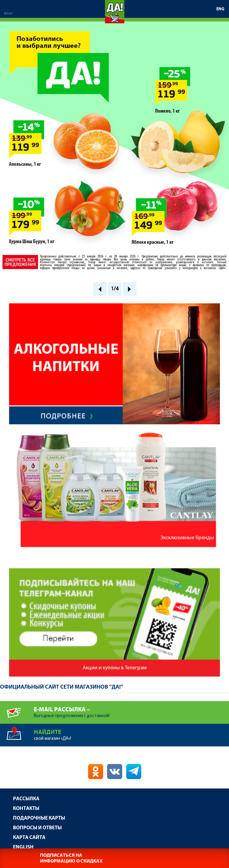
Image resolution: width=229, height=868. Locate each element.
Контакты (26, 809)
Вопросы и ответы (37, 828)
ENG (220, 9)
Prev (100, 289)
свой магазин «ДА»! (131, 732)
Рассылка (26, 799)
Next (130, 289)
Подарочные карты (39, 818)
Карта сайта (29, 838)
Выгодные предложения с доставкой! (131, 710)
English (23, 847)
